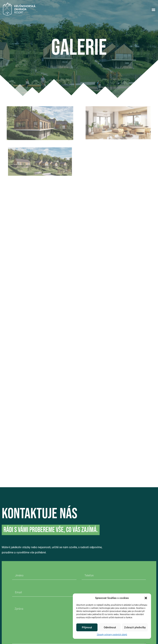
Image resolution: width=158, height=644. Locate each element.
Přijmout (87, 627)
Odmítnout (110, 627)
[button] (146, 598)
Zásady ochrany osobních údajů (112, 635)
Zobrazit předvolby (135, 627)
